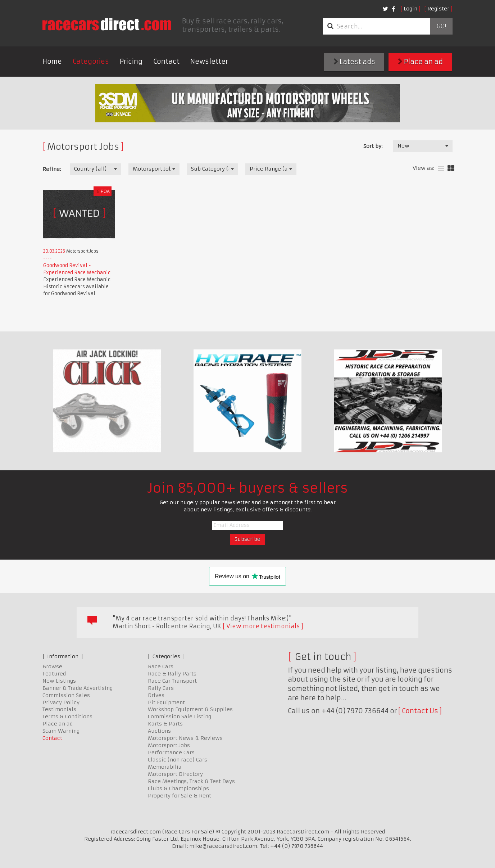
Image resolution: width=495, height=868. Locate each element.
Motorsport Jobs (169, 745)
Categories (91, 61)
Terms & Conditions (67, 716)
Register (438, 9)
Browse (52, 666)
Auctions (159, 731)
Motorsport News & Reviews (185, 738)
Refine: (52, 169)
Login (410, 9)
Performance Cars (171, 752)
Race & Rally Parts (172, 674)
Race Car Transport (172, 681)
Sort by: (373, 146)
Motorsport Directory (175, 774)
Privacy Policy (61, 702)
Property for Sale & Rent (180, 796)
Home (52, 61)
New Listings (59, 681)
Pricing (131, 61)
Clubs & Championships (178, 788)
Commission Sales (66, 695)
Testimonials (59, 709)
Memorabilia (165, 767)
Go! (441, 26)
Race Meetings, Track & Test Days (191, 781)
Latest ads (354, 62)
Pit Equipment (166, 702)
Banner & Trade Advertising (78, 688)
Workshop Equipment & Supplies (190, 709)
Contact (166, 61)
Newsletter (209, 61)
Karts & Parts (165, 724)
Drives (156, 695)
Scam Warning (61, 731)
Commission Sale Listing (180, 716)
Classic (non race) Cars (178, 760)
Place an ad (420, 62)
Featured (54, 674)
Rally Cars (161, 688)
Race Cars (161, 666)
